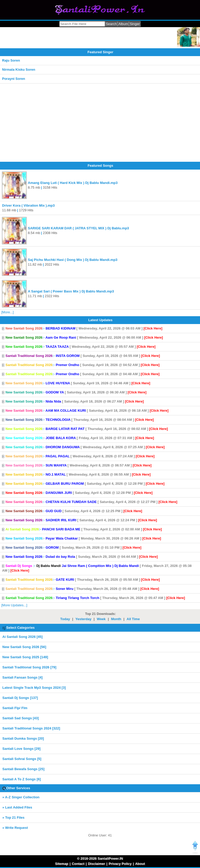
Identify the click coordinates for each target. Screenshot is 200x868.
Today (65, 619)
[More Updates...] (14, 605)
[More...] (8, 312)
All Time (133, 619)
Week (101, 619)
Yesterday (83, 619)
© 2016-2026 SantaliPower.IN (100, 858)
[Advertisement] (100, 123)
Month (116, 619)
